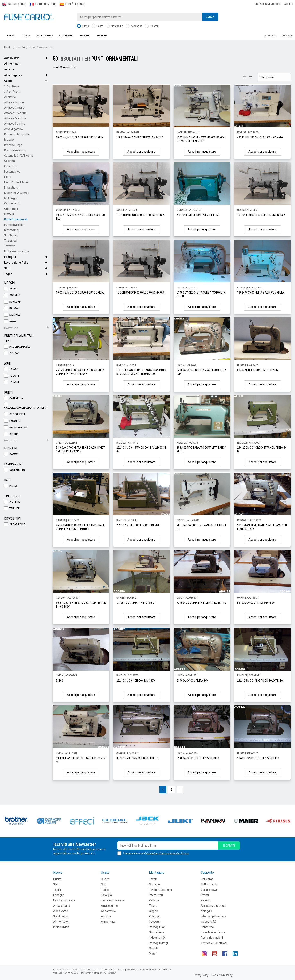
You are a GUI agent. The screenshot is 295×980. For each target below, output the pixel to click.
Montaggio (114, 26)
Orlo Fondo (11, 209)
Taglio (8, 274)
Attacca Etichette (15, 113)
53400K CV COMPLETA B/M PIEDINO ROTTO (201, 603)
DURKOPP (12, 302)
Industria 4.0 (157, 938)
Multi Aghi (11, 198)
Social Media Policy (222, 975)
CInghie (154, 911)
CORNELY (12, 295)
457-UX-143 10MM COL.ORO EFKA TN (137, 758)
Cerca (210, 17)
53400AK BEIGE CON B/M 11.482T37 (258, 370)
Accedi (289, 4)
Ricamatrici (11, 230)
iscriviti (229, 846)
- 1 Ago (11, 369)
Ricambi (152, 26)
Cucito (21, 47)
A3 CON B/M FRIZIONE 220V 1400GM (198, 215)
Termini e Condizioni (214, 943)
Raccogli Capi (158, 927)
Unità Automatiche (17, 251)
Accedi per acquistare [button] (81, 152)
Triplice (12, 509)
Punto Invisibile (14, 225)
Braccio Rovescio (15, 150)
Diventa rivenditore (268, 4)
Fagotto (12, 421)
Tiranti (153, 906)
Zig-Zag (12, 353)
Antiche (9, 69)
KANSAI (11, 308)
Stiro (7, 268)
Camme (11, 454)
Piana (11, 486)
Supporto (271, 36)
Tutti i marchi (209, 884)
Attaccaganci (13, 75)
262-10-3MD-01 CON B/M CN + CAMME (138, 525)
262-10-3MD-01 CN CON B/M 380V (136, 681)
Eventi (205, 895)
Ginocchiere (157, 932)
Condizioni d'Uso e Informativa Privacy (167, 854)
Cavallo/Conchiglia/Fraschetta (26, 406)
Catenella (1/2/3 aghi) (19, 156)
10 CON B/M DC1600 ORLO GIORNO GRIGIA (80, 137)
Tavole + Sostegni (160, 890)
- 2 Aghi (11, 376)
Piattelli (9, 214)
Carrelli (153, 948)
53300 (60, 681)
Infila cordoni (61, 927)
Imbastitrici (11, 187)
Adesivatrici (12, 58)
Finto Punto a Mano (17, 182)
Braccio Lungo (13, 145)
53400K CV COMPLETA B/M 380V (256, 603)
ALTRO (11, 289)
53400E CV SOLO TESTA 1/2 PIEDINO (258, 758)
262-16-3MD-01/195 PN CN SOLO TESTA (260, 681)
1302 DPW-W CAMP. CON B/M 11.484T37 (140, 137)
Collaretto (15, 470)
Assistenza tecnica (213, 906)
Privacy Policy (201, 975)
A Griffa (12, 502)
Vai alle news (209, 890)
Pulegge (154, 916)
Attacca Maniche (15, 118)
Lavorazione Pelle (16, 263)
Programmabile (17, 347)
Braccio (9, 140)
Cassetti (154, 922)
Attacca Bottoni (14, 102)
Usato (97, 26)
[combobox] (147, 17)
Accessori (134, 26)
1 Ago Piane (12, 86)
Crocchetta (15, 414)
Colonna (9, 161)
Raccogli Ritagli (159, 943)
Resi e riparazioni (212, 938)
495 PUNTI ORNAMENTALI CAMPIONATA (260, 137)
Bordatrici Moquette (17, 134)
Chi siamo (287, 36)
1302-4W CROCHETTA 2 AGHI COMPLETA (261, 292)
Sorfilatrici (11, 235)
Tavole (153, 879)
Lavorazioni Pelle (64, 900)
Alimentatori (12, 64)
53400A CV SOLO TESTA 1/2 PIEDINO (198, 758)
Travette (10, 246)
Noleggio (206, 911)
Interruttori (156, 895)
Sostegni (155, 884)
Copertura (11, 166)
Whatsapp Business (213, 916)
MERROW (12, 315)
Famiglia (10, 257)
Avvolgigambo (13, 129)
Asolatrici (10, 97)
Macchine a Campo (17, 193)
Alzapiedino (15, 524)
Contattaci (208, 927)
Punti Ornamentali (16, 219)
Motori (153, 954)
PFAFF (10, 322)
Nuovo (83, 26)
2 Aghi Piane (12, 92)
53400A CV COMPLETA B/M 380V (135, 603)
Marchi (102, 36)
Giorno (11, 434)
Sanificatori (61, 916)
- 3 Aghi (11, 382)
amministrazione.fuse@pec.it (101, 973)
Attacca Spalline (15, 124)
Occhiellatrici (12, 203)
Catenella (14, 398)
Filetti (8, 177)
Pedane (154, 900)
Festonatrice (12, 172)
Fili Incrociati (16, 428)
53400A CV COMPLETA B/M (192, 681)
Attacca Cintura (14, 108)
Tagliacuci (11, 241)
